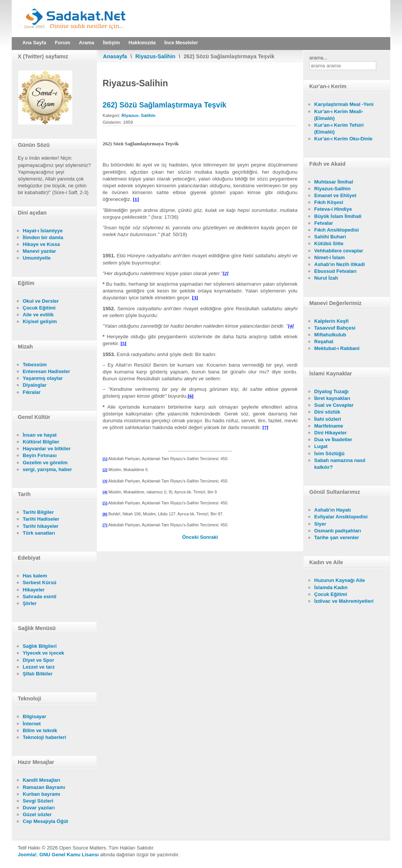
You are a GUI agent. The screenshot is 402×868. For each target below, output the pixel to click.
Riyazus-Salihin (156, 56)
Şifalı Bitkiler (38, 674)
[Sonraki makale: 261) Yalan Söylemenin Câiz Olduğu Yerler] (209, 537)
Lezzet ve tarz (39, 667)
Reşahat (324, 341)
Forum (62, 43)
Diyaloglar (35, 385)
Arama (86, 43)
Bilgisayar (34, 716)
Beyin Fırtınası (40, 455)
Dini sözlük (327, 412)
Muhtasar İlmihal (334, 182)
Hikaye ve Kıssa (41, 244)
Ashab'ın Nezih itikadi (340, 264)
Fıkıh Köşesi (329, 202)
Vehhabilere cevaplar (339, 251)
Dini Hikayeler (330, 433)
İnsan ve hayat (40, 435)
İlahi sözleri (328, 419)
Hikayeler (34, 590)
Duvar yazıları (39, 808)
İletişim (111, 43)
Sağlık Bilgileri (40, 646)
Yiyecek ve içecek (43, 653)
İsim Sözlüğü (329, 453)
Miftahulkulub (330, 335)
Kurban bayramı (41, 794)
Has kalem (35, 576)
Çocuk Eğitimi (39, 308)
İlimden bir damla (43, 237)
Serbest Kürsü (40, 583)
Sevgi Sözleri (38, 801)
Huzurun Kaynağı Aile (340, 580)
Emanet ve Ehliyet (335, 195)
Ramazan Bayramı (44, 787)
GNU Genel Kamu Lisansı (69, 855)
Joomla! (27, 855)
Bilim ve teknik (40, 730)
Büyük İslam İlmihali (338, 216)
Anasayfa (115, 56)
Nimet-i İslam (330, 257)
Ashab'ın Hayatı (333, 510)
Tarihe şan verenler (337, 537)
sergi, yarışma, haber (47, 469)
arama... (318, 58)
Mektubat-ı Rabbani (337, 348)
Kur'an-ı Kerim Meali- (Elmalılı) (339, 115)
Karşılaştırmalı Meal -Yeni (344, 104)
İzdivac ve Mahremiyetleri (344, 601)
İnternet (32, 724)
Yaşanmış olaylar (43, 378)
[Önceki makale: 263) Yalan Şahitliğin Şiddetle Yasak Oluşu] (191, 537)
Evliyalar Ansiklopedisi (341, 517)
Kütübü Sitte (329, 243)
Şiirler (30, 603)
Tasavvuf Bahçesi (335, 328)
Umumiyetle (37, 258)
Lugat (321, 446)
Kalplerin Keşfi (331, 321)
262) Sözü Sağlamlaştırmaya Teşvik (164, 105)
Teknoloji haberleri (44, 737)
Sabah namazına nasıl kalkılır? (340, 464)
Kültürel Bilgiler (41, 442)
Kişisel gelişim (40, 321)
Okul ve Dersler (41, 301)
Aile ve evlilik (38, 315)
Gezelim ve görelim (45, 463)
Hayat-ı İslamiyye (43, 231)
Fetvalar (324, 223)
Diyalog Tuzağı (331, 391)
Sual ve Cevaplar (334, 405)
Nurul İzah (326, 278)
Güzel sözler (37, 814)
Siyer (320, 524)
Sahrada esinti (40, 597)
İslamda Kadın (331, 587)
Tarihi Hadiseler (41, 519)
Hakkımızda (142, 43)
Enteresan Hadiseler (46, 371)
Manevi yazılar (39, 251)
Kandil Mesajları (41, 780)
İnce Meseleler (181, 43)
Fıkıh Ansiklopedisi (337, 230)
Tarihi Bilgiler (38, 512)
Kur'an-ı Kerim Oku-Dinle (343, 139)
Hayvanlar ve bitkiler (47, 449)
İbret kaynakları (332, 398)
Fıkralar (32, 392)
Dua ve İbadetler (333, 439)
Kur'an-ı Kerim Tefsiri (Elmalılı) (339, 128)
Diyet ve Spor (38, 660)
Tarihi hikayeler (41, 526)
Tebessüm (35, 365)
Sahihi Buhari (330, 237)
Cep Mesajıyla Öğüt (45, 821)
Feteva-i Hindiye (333, 209)
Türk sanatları (39, 533)
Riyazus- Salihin (139, 115)
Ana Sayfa (34, 43)
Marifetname (329, 426)
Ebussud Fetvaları (335, 271)
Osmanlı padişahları (338, 531)
